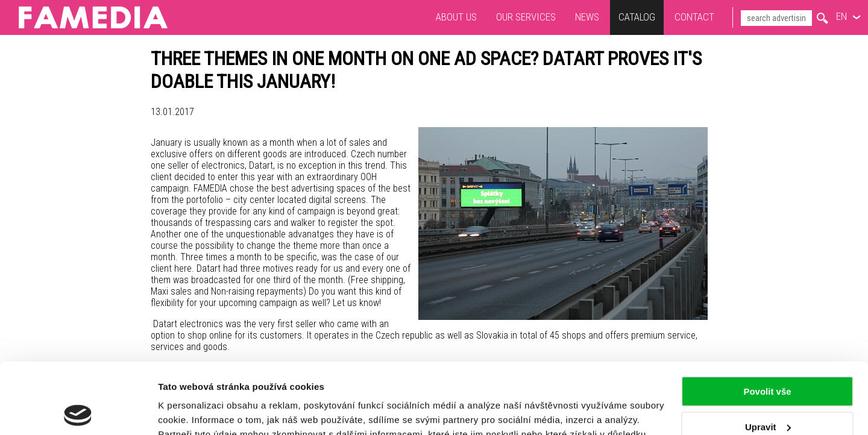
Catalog (637, 17)
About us (456, 17)
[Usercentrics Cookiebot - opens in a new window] (78, 412)
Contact (694, 17)
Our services (526, 17)
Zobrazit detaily (192, 411)
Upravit (768, 356)
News (587, 17)
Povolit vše (767, 321)
